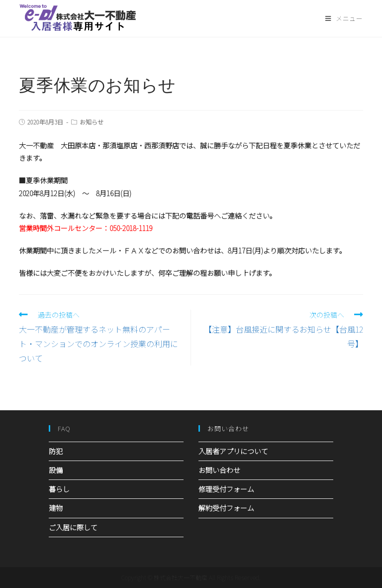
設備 (56, 470)
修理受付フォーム (226, 489)
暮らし (59, 489)
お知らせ (92, 122)
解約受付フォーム (226, 508)
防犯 (56, 451)
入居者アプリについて (233, 451)
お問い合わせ (219, 470)
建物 (56, 508)
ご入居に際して (73, 527)
